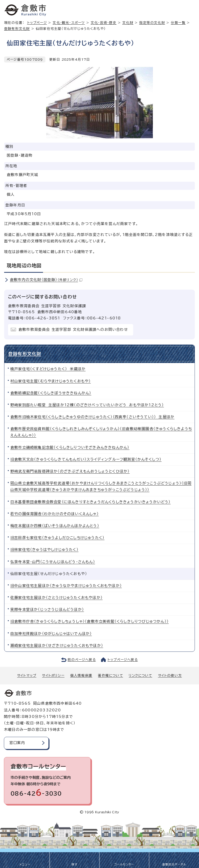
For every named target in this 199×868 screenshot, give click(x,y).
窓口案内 (17, 743)
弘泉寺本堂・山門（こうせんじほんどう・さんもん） (53, 562)
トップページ (37, 23)
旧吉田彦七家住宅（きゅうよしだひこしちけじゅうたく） (57, 538)
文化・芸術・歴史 (104, 23)
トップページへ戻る (123, 660)
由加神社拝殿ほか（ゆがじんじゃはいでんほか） (51, 634)
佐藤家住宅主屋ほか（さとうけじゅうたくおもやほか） (56, 598)
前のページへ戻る (82, 660)
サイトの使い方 (170, 675)
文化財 (128, 23)
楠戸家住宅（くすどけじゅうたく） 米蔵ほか (48, 369)
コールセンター (124, 864)
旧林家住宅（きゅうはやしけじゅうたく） (44, 550)
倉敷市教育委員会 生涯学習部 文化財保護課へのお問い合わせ (73, 330)
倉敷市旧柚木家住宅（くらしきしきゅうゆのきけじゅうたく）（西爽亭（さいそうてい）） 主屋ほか (92, 417)
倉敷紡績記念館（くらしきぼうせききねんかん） (51, 393)
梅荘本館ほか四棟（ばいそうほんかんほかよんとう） (55, 526)
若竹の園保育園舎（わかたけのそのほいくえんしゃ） (55, 514)
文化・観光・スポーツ (69, 23)
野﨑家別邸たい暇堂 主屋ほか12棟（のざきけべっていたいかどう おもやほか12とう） (87, 405)
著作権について (110, 675)
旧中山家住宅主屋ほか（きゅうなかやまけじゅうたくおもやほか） (66, 586)
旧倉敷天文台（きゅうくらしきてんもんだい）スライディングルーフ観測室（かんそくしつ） (86, 459)
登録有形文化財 (17, 29)
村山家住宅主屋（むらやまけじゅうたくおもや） (51, 381)
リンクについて (140, 675)
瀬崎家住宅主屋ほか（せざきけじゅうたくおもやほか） (57, 646)
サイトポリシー (53, 675)
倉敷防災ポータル (174, 864)
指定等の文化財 (152, 23)
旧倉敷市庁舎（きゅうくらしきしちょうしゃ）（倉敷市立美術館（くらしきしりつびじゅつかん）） (90, 621)
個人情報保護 (81, 675)
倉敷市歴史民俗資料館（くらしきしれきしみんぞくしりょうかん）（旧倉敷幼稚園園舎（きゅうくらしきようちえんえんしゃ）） (101, 432)
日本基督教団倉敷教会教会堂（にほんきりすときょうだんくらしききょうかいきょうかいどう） (91, 502)
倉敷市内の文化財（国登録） (46, 280)
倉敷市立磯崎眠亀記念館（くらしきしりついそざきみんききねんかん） (70, 447)
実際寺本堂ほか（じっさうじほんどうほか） (47, 610)
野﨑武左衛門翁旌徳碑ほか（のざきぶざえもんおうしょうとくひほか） (70, 471)
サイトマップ (27, 675)
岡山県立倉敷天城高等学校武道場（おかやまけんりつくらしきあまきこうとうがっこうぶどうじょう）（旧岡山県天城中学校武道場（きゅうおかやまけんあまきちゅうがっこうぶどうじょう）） (101, 486)
